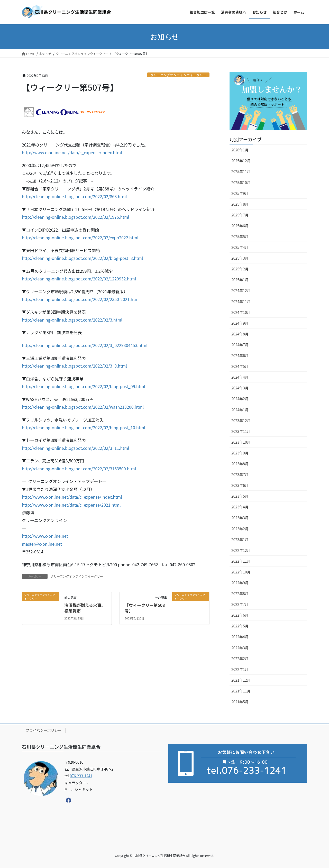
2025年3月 (240, 258)
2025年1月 (240, 280)
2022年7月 (240, 604)
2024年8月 (240, 334)
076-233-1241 (81, 776)
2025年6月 (240, 226)
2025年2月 (240, 269)
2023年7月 (240, 474)
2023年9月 (240, 453)
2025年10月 (241, 182)
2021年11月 (241, 691)
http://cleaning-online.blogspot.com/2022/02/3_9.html (74, 366)
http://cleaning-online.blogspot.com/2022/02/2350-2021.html (81, 299)
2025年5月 (240, 236)
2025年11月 (241, 171)
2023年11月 (241, 431)
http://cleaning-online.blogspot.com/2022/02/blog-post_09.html (84, 386)
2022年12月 (241, 550)
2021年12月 (241, 680)
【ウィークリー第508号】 (145, 608)
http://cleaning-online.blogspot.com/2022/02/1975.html (76, 217)
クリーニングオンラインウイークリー (178, 75)
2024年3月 (240, 388)
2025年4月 (240, 247)
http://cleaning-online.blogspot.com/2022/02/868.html (74, 196)
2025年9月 (240, 193)
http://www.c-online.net (45, 536)
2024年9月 (240, 323)
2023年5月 (240, 496)
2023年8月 (240, 464)
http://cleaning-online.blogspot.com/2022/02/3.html (72, 320)
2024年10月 (241, 312)
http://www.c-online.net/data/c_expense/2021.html (71, 505)
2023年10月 (241, 442)
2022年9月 (240, 583)
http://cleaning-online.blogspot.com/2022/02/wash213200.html (83, 407)
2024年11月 (241, 301)
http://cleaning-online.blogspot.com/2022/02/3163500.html (79, 469)
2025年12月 (241, 161)
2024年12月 (241, 290)
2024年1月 (240, 410)
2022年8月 (240, 593)
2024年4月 (240, 377)
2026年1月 (240, 150)
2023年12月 (241, 421)
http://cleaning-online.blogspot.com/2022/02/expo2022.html (80, 237)
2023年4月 (240, 507)
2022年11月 (241, 561)
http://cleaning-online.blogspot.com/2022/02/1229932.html (79, 279)
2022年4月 (240, 637)
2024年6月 (240, 355)
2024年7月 (240, 345)
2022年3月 (240, 648)
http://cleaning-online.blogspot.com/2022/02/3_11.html (76, 448)
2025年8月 (240, 204)
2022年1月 (240, 669)
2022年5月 (240, 626)
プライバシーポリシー (44, 730)
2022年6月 (240, 615)
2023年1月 (240, 540)
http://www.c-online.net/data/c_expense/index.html (72, 152)
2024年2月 (240, 399)
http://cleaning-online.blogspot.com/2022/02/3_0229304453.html (85, 345)
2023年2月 (240, 529)
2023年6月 (240, 485)
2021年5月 (240, 702)
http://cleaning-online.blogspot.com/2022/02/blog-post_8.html (82, 258)
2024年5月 (240, 366)
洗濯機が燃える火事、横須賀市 (85, 608)
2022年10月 (241, 572)
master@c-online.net (42, 544)
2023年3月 (240, 518)
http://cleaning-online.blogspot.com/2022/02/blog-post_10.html (84, 427)
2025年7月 (240, 215)
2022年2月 (240, 659)
